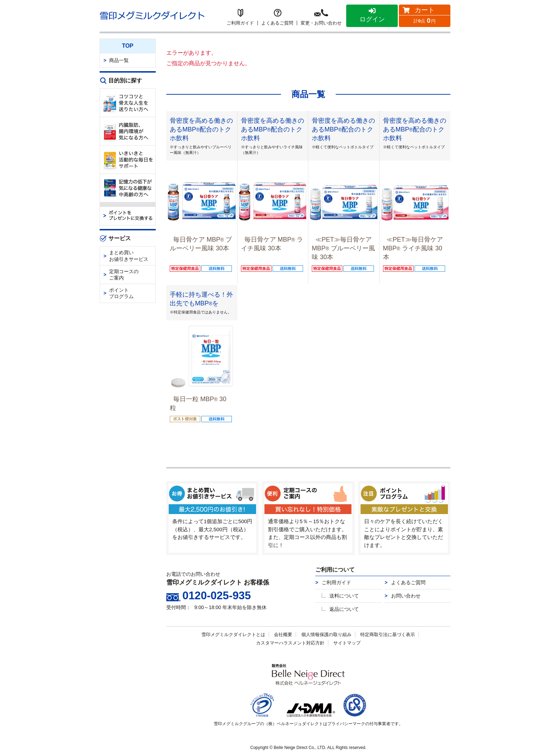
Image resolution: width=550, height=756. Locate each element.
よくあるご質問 (408, 582)
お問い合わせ (406, 596)
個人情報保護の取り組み (326, 634)
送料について (344, 596)
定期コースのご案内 (124, 275)
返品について (344, 609)
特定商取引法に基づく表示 (388, 634)
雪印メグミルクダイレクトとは (233, 634)
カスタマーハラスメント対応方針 (290, 643)
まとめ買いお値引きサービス (129, 256)
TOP (128, 46)
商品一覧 (119, 60)
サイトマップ (347, 643)
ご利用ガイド (336, 582)
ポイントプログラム (121, 293)
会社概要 (283, 634)
